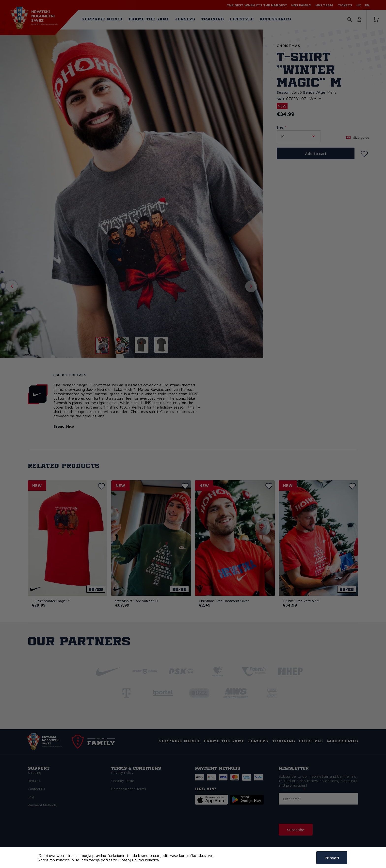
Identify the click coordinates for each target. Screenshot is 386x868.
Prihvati (332, 858)
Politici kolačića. (146, 860)
